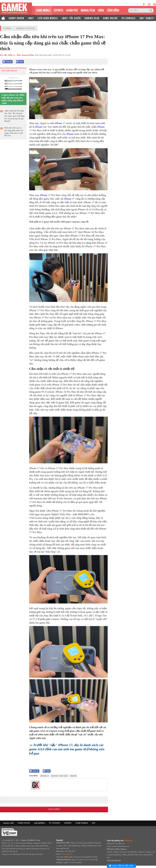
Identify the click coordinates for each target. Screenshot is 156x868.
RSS (94, 823)
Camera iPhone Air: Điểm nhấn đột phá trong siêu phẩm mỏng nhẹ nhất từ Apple (13, 99)
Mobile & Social (26, 28)
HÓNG (101, 10)
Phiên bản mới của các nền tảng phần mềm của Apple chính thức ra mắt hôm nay (14, 132)
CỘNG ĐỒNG (113, 10)
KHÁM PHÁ (72, 10)
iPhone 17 (45, 776)
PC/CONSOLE (129, 18)
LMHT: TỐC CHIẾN (71, 18)
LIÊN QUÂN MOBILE (48, 18)
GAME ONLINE (111, 18)
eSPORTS (58, 10)
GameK (7, 28)
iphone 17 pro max (60, 776)
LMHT (31, 18)
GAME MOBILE (43, 10)
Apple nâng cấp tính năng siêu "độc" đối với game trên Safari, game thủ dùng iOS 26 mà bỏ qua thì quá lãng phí (14, 116)
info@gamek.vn (67, 854)
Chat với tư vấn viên (121, 866)
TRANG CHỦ (8, 823)
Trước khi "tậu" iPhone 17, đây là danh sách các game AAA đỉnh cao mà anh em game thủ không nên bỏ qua (67, 749)
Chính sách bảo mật (114, 860)
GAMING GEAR (92, 18)
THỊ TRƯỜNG (39, 823)
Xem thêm (54, 809)
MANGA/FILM (88, 10)
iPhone (58, 123)
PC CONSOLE (55, 823)
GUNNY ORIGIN (16, 18)
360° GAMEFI (147, 18)
